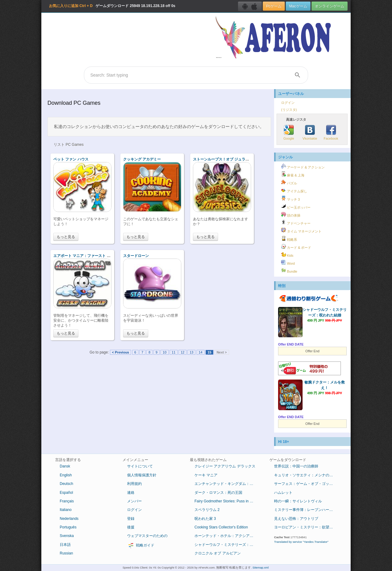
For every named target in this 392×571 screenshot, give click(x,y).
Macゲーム (298, 6)
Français (67, 501)
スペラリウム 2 (207, 510)
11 (174, 352)
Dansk (65, 466)
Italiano (66, 510)
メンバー (134, 501)
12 (183, 352)
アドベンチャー (296, 222)
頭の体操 (291, 214)
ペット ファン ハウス (71, 159)
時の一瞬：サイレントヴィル (298, 501)
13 (191, 352)
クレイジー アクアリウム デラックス (225, 466)
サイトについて (140, 466)
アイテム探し (294, 190)
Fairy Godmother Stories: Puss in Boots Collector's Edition (227, 501)
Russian (66, 553)
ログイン (288, 103)
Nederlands (69, 519)
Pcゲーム (274, 6)
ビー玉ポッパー (296, 206)
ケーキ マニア (206, 475)
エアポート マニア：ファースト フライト (87, 256)
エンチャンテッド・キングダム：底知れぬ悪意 (227, 484)
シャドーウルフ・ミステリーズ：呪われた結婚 (227, 545)
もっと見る (66, 237)
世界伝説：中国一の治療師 (296, 466)
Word (288, 263)
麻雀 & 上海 (293, 174)
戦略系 (289, 239)
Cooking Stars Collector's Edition (221, 527)
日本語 (65, 545)
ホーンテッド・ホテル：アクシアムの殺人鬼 (227, 536)
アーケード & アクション (303, 166)
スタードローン (136, 256)
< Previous (121, 352)
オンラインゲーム (330, 6)
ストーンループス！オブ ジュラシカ (223, 159)
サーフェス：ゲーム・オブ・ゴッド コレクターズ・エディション (307, 484)
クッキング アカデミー (142, 159)
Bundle (289, 270)
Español (66, 493)
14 (201, 352)
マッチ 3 (290, 199)
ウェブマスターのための (147, 536)
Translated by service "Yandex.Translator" (301, 542)
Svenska (67, 536)
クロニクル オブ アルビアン (218, 553)
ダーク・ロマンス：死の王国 (218, 493)
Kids (287, 255)
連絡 (131, 493)
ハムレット (283, 493)
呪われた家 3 (205, 519)
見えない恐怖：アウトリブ (296, 519)
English (66, 475)
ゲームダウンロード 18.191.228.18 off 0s (112, 6)
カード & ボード (296, 247)
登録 (131, 519)
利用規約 (134, 484)
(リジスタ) (289, 110)
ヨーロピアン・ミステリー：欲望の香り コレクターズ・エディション (307, 527)
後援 (131, 527)
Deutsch (66, 484)
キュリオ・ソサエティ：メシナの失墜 (305, 475)
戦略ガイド (141, 546)
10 (164, 352)
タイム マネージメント (301, 230)
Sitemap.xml (260, 567)
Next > (222, 352)
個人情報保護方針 (142, 475)
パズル (289, 182)
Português (68, 527)
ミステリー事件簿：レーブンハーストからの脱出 (307, 510)
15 (209, 352)
